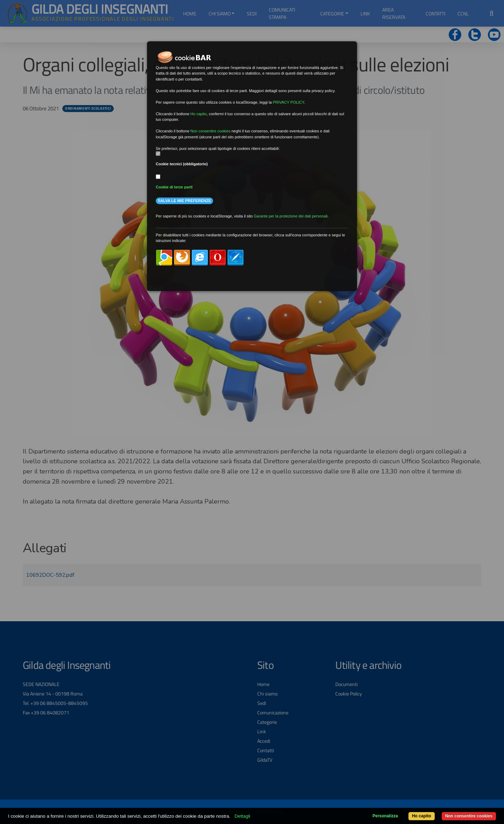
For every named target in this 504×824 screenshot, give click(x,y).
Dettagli (242, 816)
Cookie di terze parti (174, 187)
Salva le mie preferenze (184, 201)
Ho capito (422, 816)
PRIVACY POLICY (288, 102)
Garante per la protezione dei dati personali (291, 216)
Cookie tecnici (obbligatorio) (182, 164)
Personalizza (385, 816)
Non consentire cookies (469, 816)
